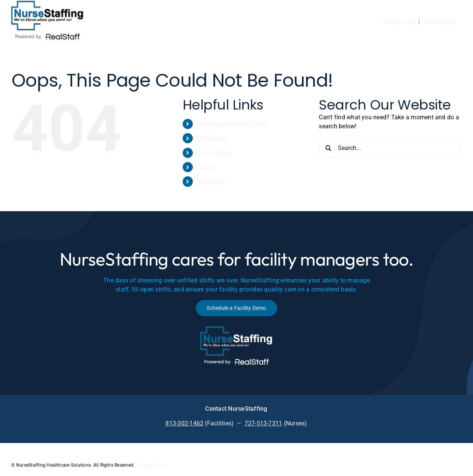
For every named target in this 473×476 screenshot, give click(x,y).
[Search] (328, 148)
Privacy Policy (151, 465)
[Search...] (390, 148)
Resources (211, 181)
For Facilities (214, 153)
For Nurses (212, 138)
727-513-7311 (264, 423)
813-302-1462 (184, 423)
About (205, 167)
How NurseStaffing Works (232, 124)
